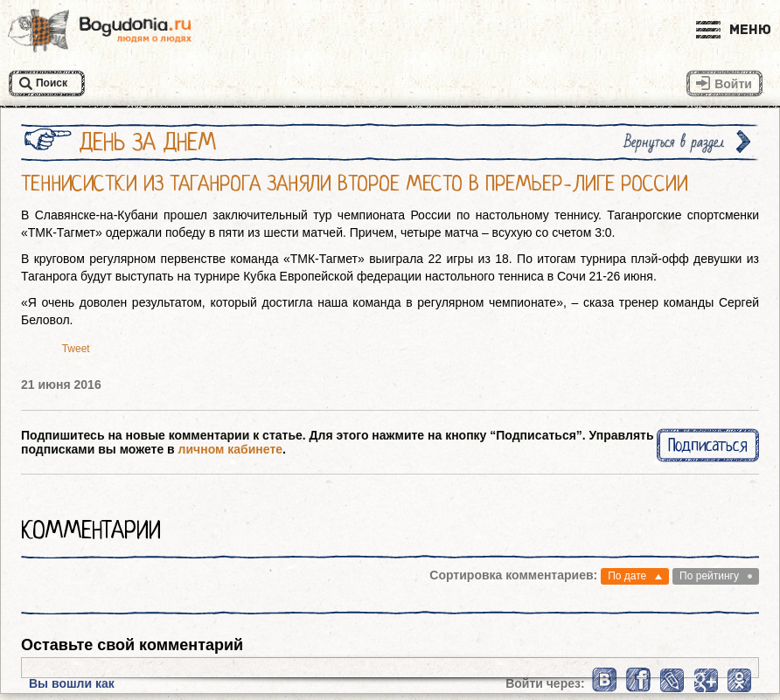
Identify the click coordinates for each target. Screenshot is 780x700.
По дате (627, 576)
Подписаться (708, 445)
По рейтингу (709, 576)
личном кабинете (230, 449)
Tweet (76, 349)
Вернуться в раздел (674, 142)
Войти (733, 84)
